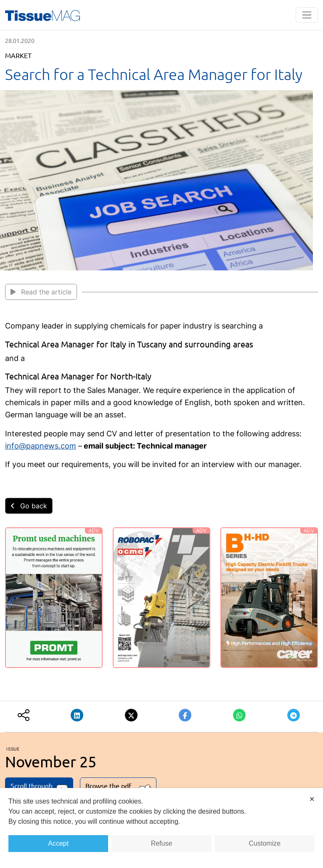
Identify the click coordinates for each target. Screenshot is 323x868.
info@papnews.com (41, 446)
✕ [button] (312, 799)
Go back (29, 506)
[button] (77, 715)
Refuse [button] (162, 843)
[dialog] (161, 828)
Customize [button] (265, 843)
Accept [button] (58, 843)
